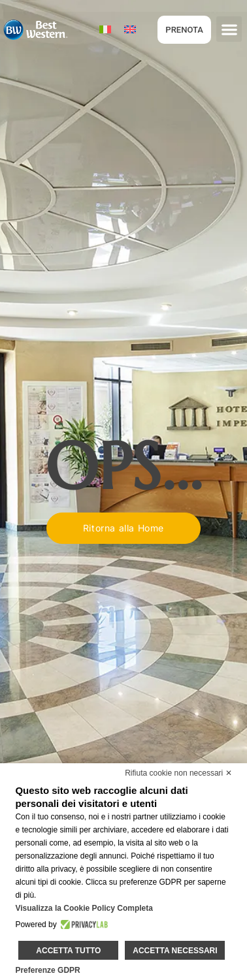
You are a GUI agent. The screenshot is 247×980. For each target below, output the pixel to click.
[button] (229, 29)
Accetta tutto (68, 951)
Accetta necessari (175, 951)
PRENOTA (184, 30)
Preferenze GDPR (47, 970)
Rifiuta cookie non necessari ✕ (178, 773)
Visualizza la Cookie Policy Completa (84, 908)
